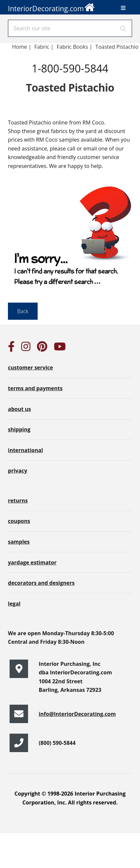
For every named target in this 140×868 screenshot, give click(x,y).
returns (18, 501)
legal (14, 604)
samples (19, 542)
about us (19, 409)
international (25, 450)
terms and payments (35, 388)
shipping (19, 429)
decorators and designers (41, 583)
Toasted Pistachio (117, 47)
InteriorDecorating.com (52, 7)
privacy (17, 471)
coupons (19, 521)
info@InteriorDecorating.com (77, 714)
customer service (30, 367)
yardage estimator (32, 562)
